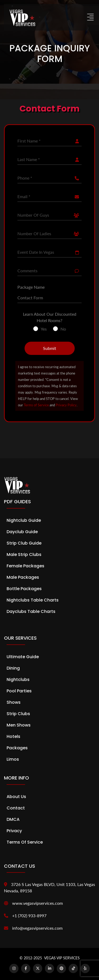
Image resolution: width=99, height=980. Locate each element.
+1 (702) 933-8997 (29, 916)
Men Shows (19, 725)
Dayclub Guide (22, 532)
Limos (13, 759)
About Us (16, 797)
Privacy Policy (66, 405)
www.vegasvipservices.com (37, 903)
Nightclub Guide (24, 520)
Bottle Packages (24, 589)
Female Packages (25, 566)
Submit (50, 348)
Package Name (31, 287)
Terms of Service (36, 405)
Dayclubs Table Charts (31, 611)
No (63, 329)
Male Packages (23, 577)
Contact (16, 808)
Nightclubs (18, 680)
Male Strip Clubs (24, 554)
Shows (14, 702)
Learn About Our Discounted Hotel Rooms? (50, 317)
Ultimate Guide (23, 657)
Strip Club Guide (24, 543)
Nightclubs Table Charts (33, 600)
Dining (13, 668)
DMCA (13, 819)
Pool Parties (19, 691)
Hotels (13, 736)
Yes (44, 329)
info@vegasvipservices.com (37, 928)
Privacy (14, 831)
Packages (17, 748)
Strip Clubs (18, 714)
